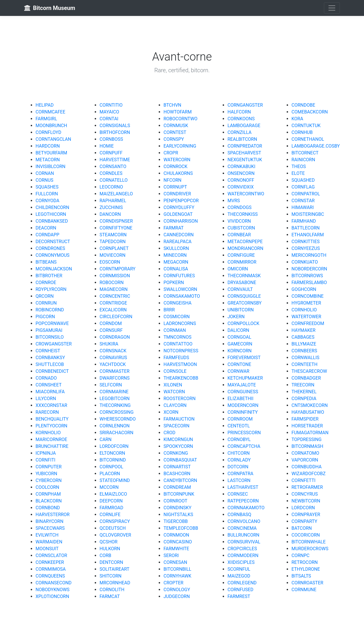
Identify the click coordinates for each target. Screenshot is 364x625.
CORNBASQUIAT (180, 460)
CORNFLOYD (48, 132)
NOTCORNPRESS (181, 351)
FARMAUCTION (179, 419)
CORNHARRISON (181, 221)
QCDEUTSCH (113, 528)
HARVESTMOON (180, 364)
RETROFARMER (307, 487)
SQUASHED (303, 180)
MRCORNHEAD (115, 583)
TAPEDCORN (113, 242)
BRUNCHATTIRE (52, 446)
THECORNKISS (243, 214)
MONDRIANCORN (245, 248)
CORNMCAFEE (50, 112)
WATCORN (174, 392)
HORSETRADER (307, 426)
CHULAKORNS (178, 173)
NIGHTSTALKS (178, 515)
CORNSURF (111, 330)
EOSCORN (110, 262)
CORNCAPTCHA (244, 446)
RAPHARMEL (113, 201)
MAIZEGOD (239, 576)
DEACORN (46, 228)
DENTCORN (111, 562)
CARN (106, 439)
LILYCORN (46, 399)
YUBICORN (46, 474)
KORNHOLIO (48, 433)
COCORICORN (306, 535)
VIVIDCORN (239, 221)
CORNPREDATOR (245, 146)
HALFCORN (239, 112)
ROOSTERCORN (180, 399)
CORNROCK (175, 166)
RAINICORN (303, 160)
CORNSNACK (113, 351)
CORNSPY (174, 139)
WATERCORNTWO (246, 194)
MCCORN (109, 487)
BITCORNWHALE (309, 542)
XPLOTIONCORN (52, 596)
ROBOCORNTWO (180, 119)
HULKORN (110, 549)
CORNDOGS (240, 207)
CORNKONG (176, 453)
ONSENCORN (241, 173)
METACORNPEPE (245, 242)
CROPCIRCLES (242, 549)
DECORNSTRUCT (53, 242)
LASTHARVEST (243, 487)
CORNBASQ (239, 515)
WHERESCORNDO (118, 419)
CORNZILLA (239, 132)
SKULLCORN (176, 248)
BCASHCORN (177, 474)
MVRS (234, 201)
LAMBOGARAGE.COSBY (316, 146)
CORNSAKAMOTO (182, 296)
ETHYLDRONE (306, 569)
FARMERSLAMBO (309, 283)
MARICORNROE (51, 439)
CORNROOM (240, 419)
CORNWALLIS (305, 358)
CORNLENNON (115, 426)
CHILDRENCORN (52, 207)
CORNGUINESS (243, 392)
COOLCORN (47, 487)
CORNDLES (111, 173)
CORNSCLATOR (51, 555)
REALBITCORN (242, 139)
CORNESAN (175, 562)
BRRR (169, 310)
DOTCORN (238, 467)
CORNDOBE (303, 105)
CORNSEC (238, 494)
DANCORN (110, 214)
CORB (105, 555)
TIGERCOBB (176, 521)
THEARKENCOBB (181, 378)
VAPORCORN (305, 460)
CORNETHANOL (308, 139)
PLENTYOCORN (51, 426)
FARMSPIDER (305, 419)
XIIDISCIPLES (241, 562)
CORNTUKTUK (306, 126)
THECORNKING (115, 405)
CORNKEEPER (50, 562)
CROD (169, 433)
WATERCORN (177, 160)
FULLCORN (47, 194)
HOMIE (107, 146)
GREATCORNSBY (245, 303)
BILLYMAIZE (304, 344)
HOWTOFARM (178, 112)
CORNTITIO (111, 105)
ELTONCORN (112, 453)
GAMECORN (240, 344)
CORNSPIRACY (115, 521)
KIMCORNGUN (178, 439)
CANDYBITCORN (180, 480)
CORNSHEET (49, 385)
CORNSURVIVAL (244, 542)
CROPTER (173, 583)
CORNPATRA (240, 474)
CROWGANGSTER (54, 344)
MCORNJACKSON (54, 269)
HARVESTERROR (53, 515)
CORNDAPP (47, 235)
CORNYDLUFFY (179, 207)
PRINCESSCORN (244, 433)
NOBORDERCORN (309, 269)
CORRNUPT (175, 187)
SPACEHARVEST (244, 153)
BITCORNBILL (177, 569)
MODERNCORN (243, 405)
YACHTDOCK (113, 364)
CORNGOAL (239, 337)
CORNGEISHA (178, 303)
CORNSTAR (303, 201)
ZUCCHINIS (111, 207)
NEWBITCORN (306, 501)
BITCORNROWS (307, 276)
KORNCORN (240, 351)
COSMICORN (177, 317)
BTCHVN (172, 105)
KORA (297, 119)
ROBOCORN (112, 283)
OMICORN (238, 269)
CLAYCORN (175, 405)
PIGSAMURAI (49, 330)
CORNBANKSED (52, 221)
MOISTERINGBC (308, 214)
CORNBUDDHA (307, 467)
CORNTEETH (304, 364)
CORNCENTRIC (115, 296)
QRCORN (45, 296)
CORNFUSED (240, 590)
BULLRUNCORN (243, 535)
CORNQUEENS (50, 576)
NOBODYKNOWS (52, 590)
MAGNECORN (114, 289)
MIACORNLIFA (50, 392)
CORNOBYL (239, 439)
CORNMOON (176, 535)
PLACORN (110, 474)
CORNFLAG (303, 187)
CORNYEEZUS (306, 248)
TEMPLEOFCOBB (181, 528)
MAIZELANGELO (116, 194)
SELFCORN (111, 385)
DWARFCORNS (115, 378)
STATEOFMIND (115, 480)
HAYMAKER (303, 330)
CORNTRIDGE (113, 303)
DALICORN (238, 330)
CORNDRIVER (177, 194)
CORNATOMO (305, 453)
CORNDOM (111, 323)
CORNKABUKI (241, 166)
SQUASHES (47, 187)
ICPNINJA (46, 453)
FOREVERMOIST (244, 358)
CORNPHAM (48, 494)
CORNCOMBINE (308, 296)
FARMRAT (174, 228)
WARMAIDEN (49, 542)
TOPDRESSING (307, 439)
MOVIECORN (112, 255)
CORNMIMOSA (51, 569)
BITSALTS (301, 576)
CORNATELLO (114, 180)
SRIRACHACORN (116, 433)
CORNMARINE (114, 392)
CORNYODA (47, 201)
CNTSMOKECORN (310, 405)
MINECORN (175, 255)
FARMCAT (110, 596)
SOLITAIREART (114, 569)
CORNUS (45, 180)
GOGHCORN (304, 289)
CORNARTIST (177, 467)
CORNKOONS (241, 119)
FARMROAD (111, 508)
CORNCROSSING (117, 412)
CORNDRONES (50, 248)
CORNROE (46, 283)
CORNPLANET (114, 248)
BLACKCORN (49, 501)
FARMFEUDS (176, 358)
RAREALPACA (178, 242)
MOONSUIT (47, 549)
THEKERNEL (304, 392)
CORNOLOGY (177, 590)
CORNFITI (45, 460)
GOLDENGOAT (178, 214)
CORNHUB (302, 132)
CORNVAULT (240, 289)
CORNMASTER (114, 371)
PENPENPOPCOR (181, 201)
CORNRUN (46, 303)
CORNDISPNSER (116, 221)
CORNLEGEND (242, 583)
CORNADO (46, 378)
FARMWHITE (176, 549)
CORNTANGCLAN (53, 139)
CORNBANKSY (50, 358)
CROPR (171, 153)
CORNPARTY (304, 521)
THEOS (299, 166)
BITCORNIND (113, 460)
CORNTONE (239, 364)
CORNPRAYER (306, 515)
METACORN (48, 160)
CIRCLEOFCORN (116, 317)
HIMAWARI (303, 207)
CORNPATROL (306, 194)
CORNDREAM (177, 487)
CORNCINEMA (242, 528)
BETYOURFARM (51, 153)
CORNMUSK (176, 126)
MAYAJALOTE (242, 385)
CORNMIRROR (242, 262)
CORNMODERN (243, 555)
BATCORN (302, 528)
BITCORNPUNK (179, 494)
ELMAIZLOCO (113, 494)
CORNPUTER (49, 467)
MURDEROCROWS (310, 549)
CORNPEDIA (304, 399)
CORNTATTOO (178, 344)
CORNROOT (175, 501)
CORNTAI (109, 119)
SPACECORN (176, 426)
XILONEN (173, 385)
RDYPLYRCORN (51, 289)
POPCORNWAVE (52, 323)
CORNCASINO (178, 542)
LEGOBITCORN (115, 399)
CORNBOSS (111, 139)
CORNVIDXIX (241, 187)
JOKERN (236, 317)
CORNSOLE (175, 371)
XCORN (171, 412)
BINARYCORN (49, 521)
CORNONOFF (241, 180)
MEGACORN (176, 262)
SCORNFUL (239, 569)
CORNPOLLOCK (243, 323)
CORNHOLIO (304, 310)
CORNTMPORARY (117, 269)
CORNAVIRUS (113, 358)
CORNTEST (175, 132)
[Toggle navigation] (332, 8)
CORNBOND (48, 508)
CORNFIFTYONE (116, 228)
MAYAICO (109, 112)
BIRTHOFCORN (115, 132)
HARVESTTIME (115, 160)
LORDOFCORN (114, 446)
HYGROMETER (306, 303)
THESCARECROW (309, 371)
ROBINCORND (50, 310)
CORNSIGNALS (115, 126)
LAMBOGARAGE (244, 126)
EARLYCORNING (180, 146)
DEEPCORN (111, 501)
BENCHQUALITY (52, 419)
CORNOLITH (112, 590)
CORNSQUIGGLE (244, 296)
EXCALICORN (113, 310)
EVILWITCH (47, 535)
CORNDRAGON (115, 337)
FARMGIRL (46, 119)
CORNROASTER (307, 583)
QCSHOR (108, 542)
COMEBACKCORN (310, 112)
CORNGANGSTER (245, 105)
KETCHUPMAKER (245, 378)
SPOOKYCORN (178, 446)
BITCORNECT (305, 153)
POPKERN (174, 283)
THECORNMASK (244, 276)
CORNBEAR (239, 235)
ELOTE (298, 173)
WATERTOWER (306, 317)
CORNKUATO (305, 262)
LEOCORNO (111, 187)
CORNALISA (176, 269)
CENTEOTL (239, 426)
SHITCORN (110, 576)
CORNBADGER (306, 378)
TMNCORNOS (177, 337)
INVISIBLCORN (50, 166)
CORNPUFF (111, 153)
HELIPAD (45, 105)
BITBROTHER (49, 276)
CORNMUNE (304, 590)
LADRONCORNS (180, 323)
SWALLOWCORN (180, 289)
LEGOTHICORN (51, 214)
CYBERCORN (49, 480)
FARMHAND (304, 221)
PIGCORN (45, 317)
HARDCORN (48, 146)
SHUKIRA (109, 344)
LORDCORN (303, 508)
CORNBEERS (304, 351)
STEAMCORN (113, 235)
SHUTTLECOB (50, 364)
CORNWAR (238, 371)
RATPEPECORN (243, 501)
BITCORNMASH (307, 446)
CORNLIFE (110, 515)
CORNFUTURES (179, 276)
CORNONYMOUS (52, 255)
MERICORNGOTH (309, 255)
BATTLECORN (306, 228)
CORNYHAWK (177, 576)
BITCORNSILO (50, 337)
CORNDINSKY (177, 508)
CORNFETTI (303, 480)
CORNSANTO (113, 166)
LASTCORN (239, 480)
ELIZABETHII (240, 399)
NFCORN (172, 180)
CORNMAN (175, 330)
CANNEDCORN (179, 235)
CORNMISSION (115, 276)
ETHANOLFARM (308, 235)
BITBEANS (46, 262)
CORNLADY (239, 460)
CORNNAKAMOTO (246, 508)
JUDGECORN (177, 596)
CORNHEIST (48, 351)
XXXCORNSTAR (51, 405)
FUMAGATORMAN (310, 433)
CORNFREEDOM (308, 323)
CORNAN (45, 173)
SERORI (171, 555)
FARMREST (239, 596)
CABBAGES (303, 337)
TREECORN (303, 385)
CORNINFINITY (243, 412)
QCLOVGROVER (115, 535)
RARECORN (47, 412)
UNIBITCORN (241, 310)
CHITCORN (239, 453)
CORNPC (300, 555)
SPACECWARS (50, 528)
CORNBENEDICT (52, 371)
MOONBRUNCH (51, 126)
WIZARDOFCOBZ (309, 474)
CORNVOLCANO (244, 521)
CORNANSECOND (54, 583)
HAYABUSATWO (308, 412)
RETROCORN (305, 562)
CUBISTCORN (241, 228)
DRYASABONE (242, 283)
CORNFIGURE (241, 255)
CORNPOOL (111, 467)
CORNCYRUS (305, 494)
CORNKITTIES (306, 242)
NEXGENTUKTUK (245, 160)
